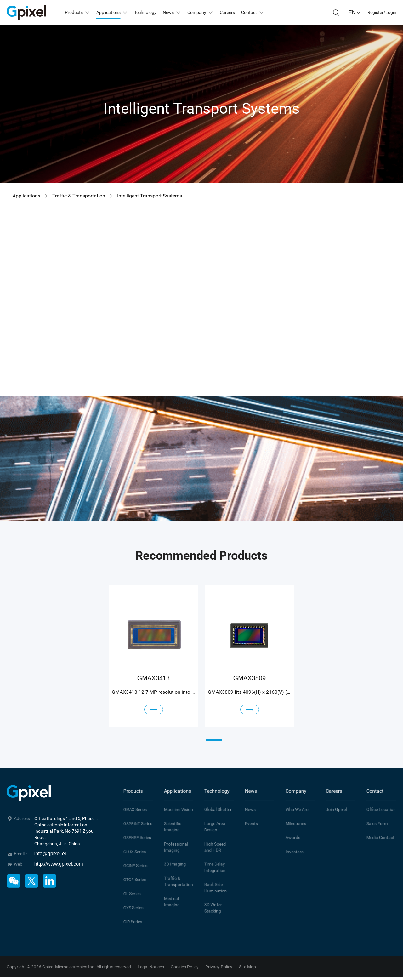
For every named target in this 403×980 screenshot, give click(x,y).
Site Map (247, 959)
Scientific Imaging (170, 819)
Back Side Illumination (213, 868)
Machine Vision (175, 805)
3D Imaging (172, 849)
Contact (373, 789)
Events (250, 816)
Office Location (377, 805)
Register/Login (382, 12)
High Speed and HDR (216, 835)
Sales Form (374, 816)
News (249, 789)
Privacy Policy (219, 959)
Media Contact (377, 828)
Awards (291, 828)
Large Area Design (212, 819)
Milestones (293, 816)
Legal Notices (151, 959)
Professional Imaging (173, 835)
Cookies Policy (185, 959)
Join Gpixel (334, 805)
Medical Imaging (176, 877)
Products (131, 789)
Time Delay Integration (212, 851)
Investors (292, 839)
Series (133, 805)
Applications (26, 196)
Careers (332, 789)
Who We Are (294, 805)
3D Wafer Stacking (211, 884)
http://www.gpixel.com (59, 864)
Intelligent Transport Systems (150, 196)
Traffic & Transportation (79, 196)
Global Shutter (215, 805)
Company (293, 789)
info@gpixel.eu (51, 854)
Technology (214, 789)
